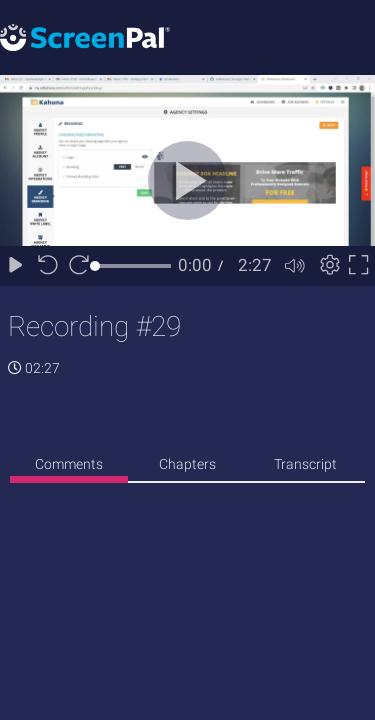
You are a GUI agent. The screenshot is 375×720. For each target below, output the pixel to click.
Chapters (187, 464)
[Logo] (85, 36)
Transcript (305, 464)
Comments (69, 464)
